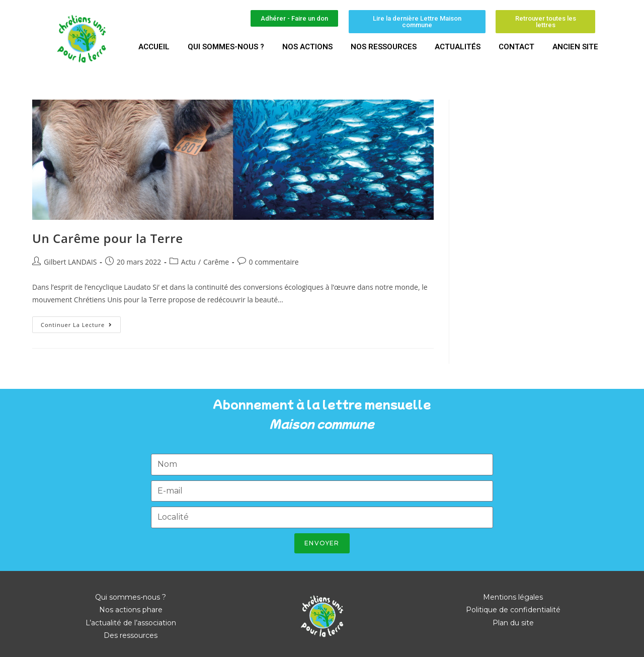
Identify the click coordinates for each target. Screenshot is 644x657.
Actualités (458, 47)
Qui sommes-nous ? (226, 47)
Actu (188, 262)
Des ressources (131, 635)
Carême (216, 262)
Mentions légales (513, 597)
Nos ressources (384, 47)
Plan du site (513, 623)
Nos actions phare (131, 610)
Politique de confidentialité (513, 610)
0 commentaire (274, 262)
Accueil (154, 47)
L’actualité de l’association (131, 623)
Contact (516, 47)
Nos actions (307, 47)
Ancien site (575, 47)
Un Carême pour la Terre (108, 238)
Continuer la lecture (81, 322)
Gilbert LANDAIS (70, 262)
